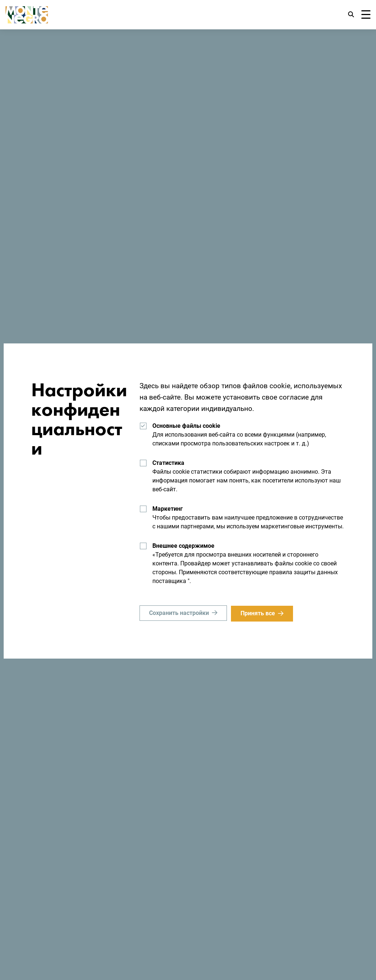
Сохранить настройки (179, 613)
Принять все (259, 613)
